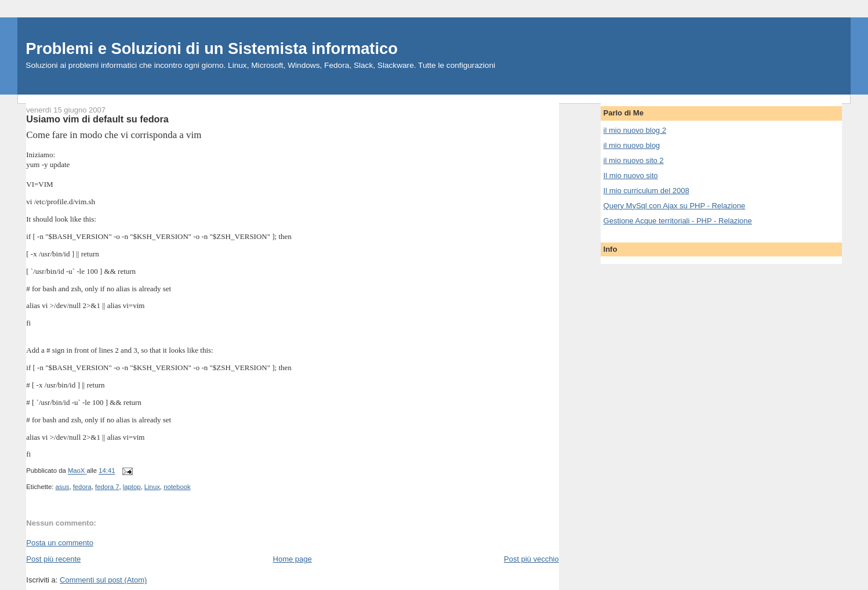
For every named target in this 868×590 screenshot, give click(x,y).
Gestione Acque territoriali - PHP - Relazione (678, 221)
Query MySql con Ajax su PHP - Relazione (675, 206)
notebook (177, 487)
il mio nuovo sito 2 (634, 160)
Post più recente (53, 559)
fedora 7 (107, 487)
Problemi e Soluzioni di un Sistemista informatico (212, 48)
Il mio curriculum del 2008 (647, 191)
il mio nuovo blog (632, 145)
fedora (82, 487)
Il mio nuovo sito (631, 175)
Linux (152, 487)
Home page (293, 559)
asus (63, 487)
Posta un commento (60, 543)
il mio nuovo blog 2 (635, 130)
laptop (132, 487)
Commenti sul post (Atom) (103, 580)
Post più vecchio (531, 559)
